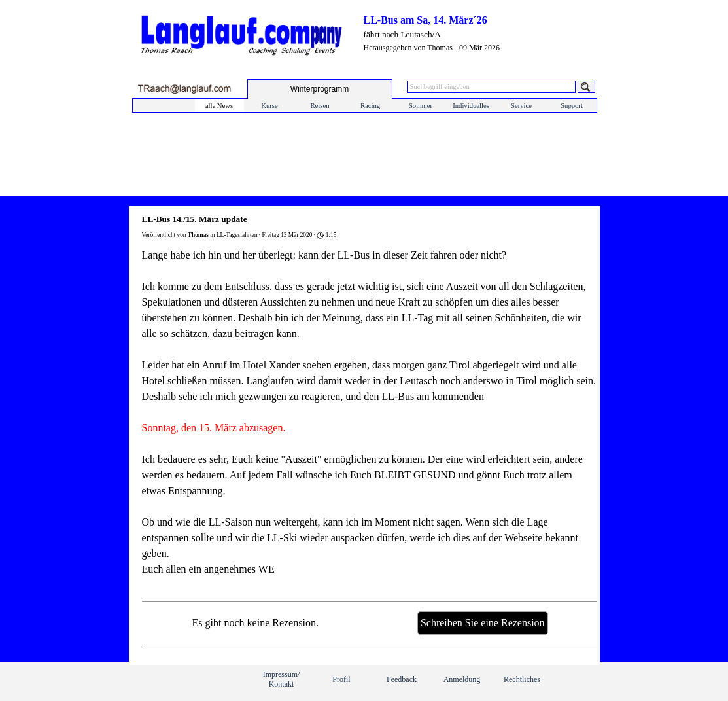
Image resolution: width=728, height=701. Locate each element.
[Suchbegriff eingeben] (492, 87)
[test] (320, 89)
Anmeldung (462, 679)
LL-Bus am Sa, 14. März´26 (425, 20)
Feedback (402, 679)
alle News (219, 106)
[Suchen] (586, 87)
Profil (341, 679)
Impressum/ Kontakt (282, 679)
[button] (184, 89)
